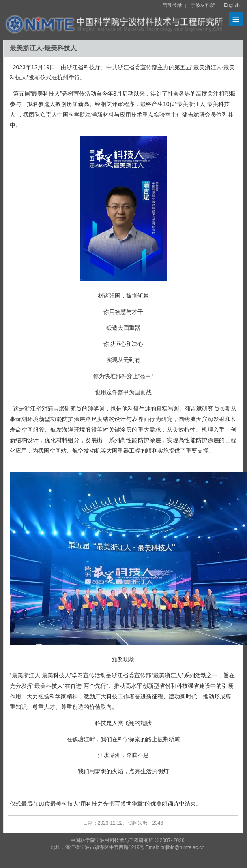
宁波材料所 (203, 5)
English (232, 5)
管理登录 (172, 5)
